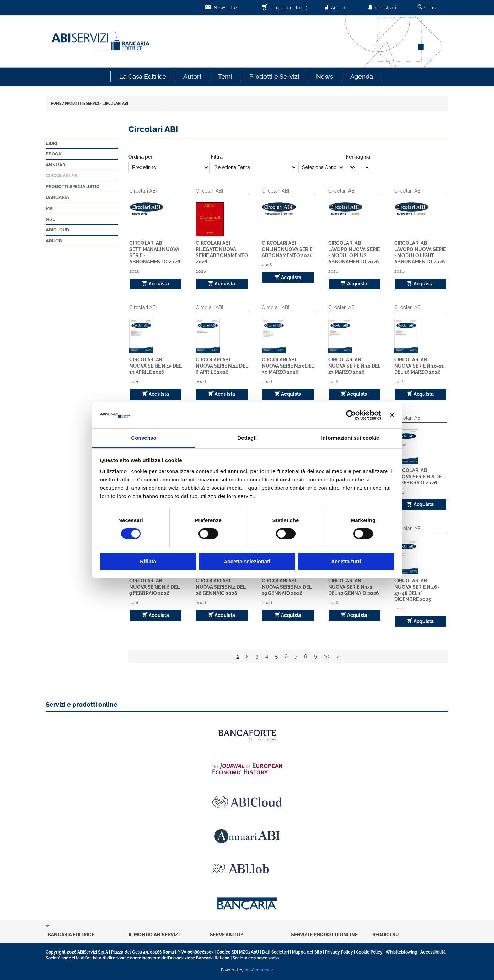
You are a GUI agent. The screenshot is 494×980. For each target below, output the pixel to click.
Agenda (362, 77)
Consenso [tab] (144, 438)
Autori (192, 77)
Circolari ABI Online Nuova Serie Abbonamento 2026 (287, 249)
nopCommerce (259, 970)
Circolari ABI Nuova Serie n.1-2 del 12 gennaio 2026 (354, 587)
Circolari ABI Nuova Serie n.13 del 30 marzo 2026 (288, 366)
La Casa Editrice (143, 77)
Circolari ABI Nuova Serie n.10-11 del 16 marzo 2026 (419, 366)
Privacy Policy (339, 952)
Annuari (56, 165)
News (325, 77)
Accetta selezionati (247, 561)
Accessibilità (433, 952)
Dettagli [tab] (247, 438)
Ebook (54, 154)
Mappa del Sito (307, 952)
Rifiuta (148, 561)
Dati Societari (276, 952)
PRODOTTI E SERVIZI (82, 103)
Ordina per (140, 157)
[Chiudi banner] (392, 415)
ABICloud (57, 230)
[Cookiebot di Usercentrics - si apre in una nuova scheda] (351, 415)
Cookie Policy (369, 952)
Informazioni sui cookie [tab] (350, 438)
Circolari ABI (62, 176)
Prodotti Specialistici (73, 187)
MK (49, 208)
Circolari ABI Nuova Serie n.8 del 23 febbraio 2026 (419, 477)
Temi (225, 77)
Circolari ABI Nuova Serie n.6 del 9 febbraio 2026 (154, 587)
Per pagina (358, 157)
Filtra (217, 157)
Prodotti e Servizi (274, 77)
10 (327, 656)
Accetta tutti (346, 561)
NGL (50, 219)
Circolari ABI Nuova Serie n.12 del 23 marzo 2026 (354, 366)
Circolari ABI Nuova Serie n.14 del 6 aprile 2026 (222, 366)
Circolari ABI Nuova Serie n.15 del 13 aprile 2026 (155, 366)
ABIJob (54, 241)
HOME (56, 103)
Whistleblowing (401, 952)
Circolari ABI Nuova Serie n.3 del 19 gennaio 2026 (287, 587)
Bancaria (57, 197)
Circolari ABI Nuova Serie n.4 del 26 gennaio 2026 (221, 587)
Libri (52, 143)
